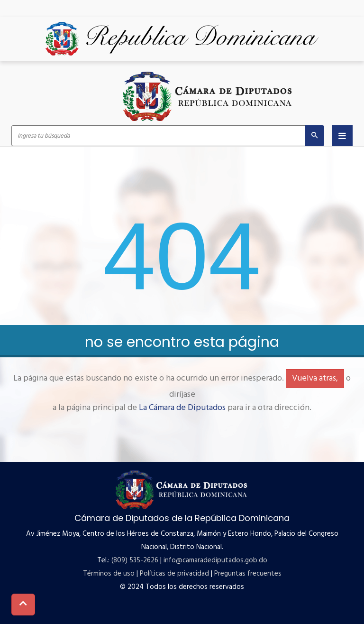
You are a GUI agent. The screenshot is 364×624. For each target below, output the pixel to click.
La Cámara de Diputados (182, 408)
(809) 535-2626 (135, 560)
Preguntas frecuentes (248, 574)
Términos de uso (109, 574)
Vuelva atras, (315, 378)
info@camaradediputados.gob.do (215, 560)
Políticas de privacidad (174, 574)
